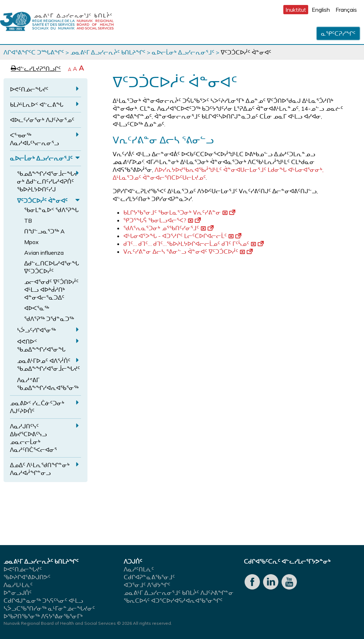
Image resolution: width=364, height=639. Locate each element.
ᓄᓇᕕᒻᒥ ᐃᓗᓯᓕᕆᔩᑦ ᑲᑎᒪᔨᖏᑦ (108, 52)
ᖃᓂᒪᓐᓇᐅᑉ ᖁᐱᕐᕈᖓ (51, 210)
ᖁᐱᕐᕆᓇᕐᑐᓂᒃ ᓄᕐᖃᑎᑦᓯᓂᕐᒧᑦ (168, 228)
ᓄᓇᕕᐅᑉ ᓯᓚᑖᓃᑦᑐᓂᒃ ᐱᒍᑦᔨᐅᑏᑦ (37, 407)
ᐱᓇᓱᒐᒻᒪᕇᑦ (18, 585)
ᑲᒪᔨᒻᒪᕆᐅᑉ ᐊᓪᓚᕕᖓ (37, 105)
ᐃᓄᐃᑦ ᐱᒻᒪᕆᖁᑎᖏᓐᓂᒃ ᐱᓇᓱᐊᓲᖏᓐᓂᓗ (40, 469)
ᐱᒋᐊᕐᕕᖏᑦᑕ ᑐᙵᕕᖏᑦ (34, 52)
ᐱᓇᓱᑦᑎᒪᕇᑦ (139, 569)
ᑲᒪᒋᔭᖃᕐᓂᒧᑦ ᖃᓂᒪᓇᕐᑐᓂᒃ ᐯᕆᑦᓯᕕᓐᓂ (179, 212)
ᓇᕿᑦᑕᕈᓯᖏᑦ (338, 33)
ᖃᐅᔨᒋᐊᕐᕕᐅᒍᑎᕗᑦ (27, 577)
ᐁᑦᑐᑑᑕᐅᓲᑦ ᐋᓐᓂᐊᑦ (42, 201)
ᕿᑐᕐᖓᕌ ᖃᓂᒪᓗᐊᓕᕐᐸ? (162, 220)
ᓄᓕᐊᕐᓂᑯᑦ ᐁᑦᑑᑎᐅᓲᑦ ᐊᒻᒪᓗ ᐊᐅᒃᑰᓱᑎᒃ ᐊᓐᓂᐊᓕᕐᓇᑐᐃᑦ (51, 290)
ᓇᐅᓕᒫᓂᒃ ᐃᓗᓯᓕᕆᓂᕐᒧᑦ (183, 52)
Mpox (31, 242)
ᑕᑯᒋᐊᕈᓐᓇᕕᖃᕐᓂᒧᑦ (149, 577)
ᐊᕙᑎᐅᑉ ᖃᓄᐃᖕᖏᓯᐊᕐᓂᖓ (41, 345)
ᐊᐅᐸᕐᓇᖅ (37, 308)
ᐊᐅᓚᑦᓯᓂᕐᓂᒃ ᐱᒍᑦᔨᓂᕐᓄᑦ (42, 120)
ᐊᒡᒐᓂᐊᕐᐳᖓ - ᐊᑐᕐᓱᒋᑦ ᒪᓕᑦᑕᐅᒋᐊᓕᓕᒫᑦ (182, 236)
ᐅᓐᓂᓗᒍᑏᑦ (18, 593)
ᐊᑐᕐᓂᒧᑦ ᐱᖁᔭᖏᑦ (147, 585)
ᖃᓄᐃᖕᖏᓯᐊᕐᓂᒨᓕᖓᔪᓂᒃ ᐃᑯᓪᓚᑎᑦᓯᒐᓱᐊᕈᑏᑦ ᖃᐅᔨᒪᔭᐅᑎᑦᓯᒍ (47, 181)
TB (28, 221)
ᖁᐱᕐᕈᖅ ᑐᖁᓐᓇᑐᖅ (49, 319)
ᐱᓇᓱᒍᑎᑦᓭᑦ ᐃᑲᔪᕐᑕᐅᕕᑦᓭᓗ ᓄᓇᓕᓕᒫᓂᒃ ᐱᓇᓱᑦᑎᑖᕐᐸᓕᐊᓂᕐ (33, 438)
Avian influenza (44, 253)
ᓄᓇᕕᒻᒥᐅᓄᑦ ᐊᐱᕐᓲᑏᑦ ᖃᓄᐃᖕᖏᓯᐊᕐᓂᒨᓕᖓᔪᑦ (49, 365)
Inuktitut (296, 10)
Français (346, 10)
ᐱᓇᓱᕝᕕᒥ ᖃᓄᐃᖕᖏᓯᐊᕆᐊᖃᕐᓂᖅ (48, 384)
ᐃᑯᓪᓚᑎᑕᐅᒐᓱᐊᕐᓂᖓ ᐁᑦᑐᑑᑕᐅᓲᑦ (52, 267)
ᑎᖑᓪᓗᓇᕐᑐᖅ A (44, 231)
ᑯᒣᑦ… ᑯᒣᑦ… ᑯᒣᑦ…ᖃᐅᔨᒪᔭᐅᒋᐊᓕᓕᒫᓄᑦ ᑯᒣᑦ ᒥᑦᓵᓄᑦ (194, 244)
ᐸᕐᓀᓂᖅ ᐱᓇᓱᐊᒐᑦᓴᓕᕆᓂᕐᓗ (34, 139)
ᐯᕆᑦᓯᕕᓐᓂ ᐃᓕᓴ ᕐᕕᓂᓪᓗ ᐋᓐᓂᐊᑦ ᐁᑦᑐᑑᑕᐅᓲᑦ (188, 252)
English (321, 10)
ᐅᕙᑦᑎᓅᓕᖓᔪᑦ (29, 89)
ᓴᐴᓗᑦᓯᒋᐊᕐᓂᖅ (36, 330)
